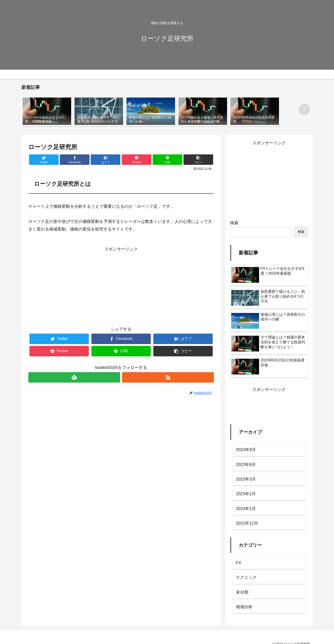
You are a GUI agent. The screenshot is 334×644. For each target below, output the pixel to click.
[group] (47, 111)
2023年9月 (246, 450)
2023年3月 (246, 479)
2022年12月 (247, 523)
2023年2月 (246, 494)
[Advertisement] (121, 285)
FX (239, 563)
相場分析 (244, 607)
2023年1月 (246, 509)
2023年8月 (246, 465)
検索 (234, 223)
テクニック (246, 577)
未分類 (242, 592)
